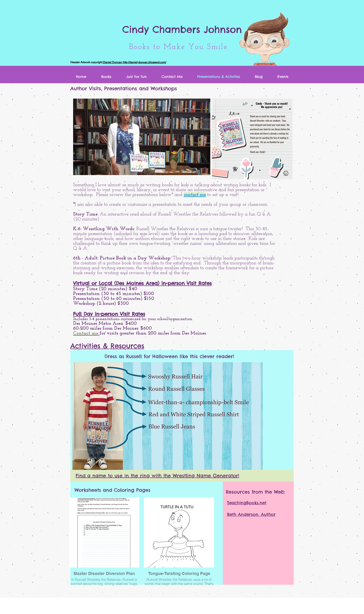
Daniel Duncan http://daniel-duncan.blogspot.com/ (134, 62)
